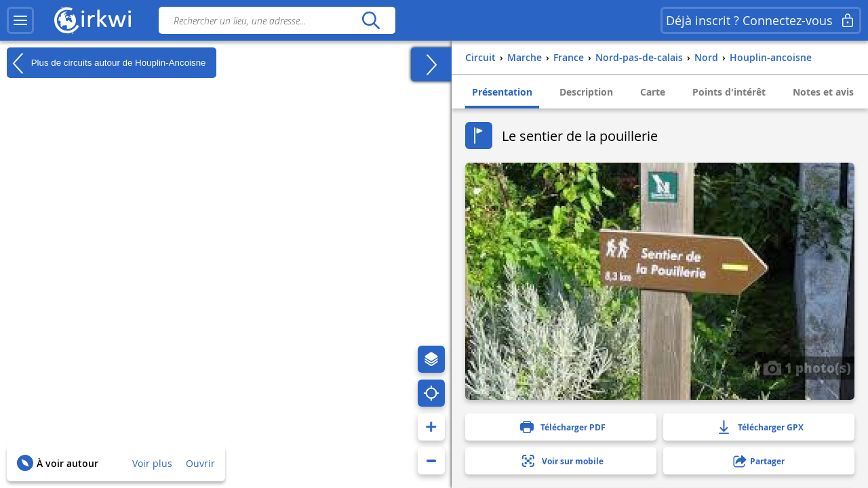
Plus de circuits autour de (106, 63)
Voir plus (152, 463)
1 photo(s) (807, 367)
